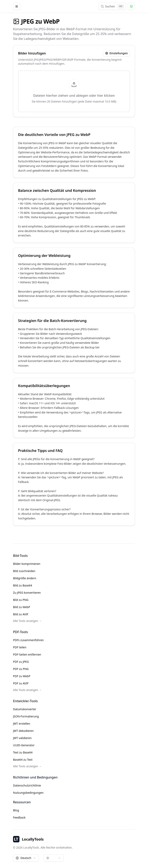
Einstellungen (116, 53)
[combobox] (26, 858)
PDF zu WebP (22, 676)
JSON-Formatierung (26, 716)
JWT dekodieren (23, 731)
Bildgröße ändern (25, 578)
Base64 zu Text (23, 760)
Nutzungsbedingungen (28, 793)
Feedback (19, 817)
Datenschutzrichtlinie (27, 785)
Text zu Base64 (23, 752)
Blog (16, 810)
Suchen (112, 6)
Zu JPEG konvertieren (27, 593)
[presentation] (74, 91)
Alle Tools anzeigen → (27, 621)
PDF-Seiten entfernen (27, 654)
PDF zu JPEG (21, 662)
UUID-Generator (24, 745)
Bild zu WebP (22, 607)
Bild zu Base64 (23, 585)
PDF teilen (20, 647)
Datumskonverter (25, 709)
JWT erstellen (22, 724)
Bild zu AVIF (21, 614)
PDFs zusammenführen (28, 640)
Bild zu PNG (21, 600)
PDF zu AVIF (21, 683)
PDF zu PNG (21, 669)
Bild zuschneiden (24, 571)
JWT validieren (22, 738)
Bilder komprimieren (27, 564)
